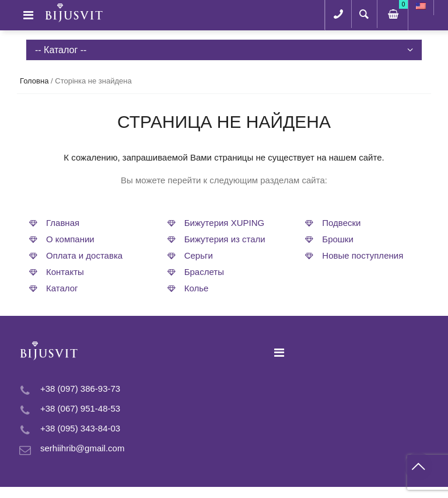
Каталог (62, 288)
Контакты (65, 272)
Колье (197, 288)
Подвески (341, 223)
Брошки (338, 239)
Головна (34, 81)
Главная (63, 223)
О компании (70, 239)
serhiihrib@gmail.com (82, 448)
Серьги (199, 255)
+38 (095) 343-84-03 (80, 428)
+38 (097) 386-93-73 (80, 389)
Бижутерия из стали (225, 239)
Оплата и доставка (84, 255)
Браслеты (204, 272)
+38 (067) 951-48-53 (80, 408)
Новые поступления (363, 255)
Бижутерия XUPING (225, 223)
